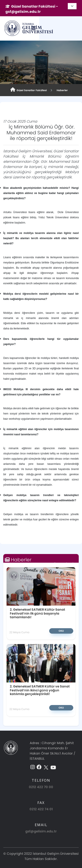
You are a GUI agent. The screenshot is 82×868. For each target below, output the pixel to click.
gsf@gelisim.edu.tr (41, 822)
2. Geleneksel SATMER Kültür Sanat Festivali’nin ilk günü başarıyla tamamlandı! (29, 602)
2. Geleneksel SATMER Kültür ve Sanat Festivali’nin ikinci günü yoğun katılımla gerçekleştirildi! (40, 677)
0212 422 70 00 (41, 778)
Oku (41, 617)
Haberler (62, 90)
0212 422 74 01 (41, 800)
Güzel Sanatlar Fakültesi (29, 90)
